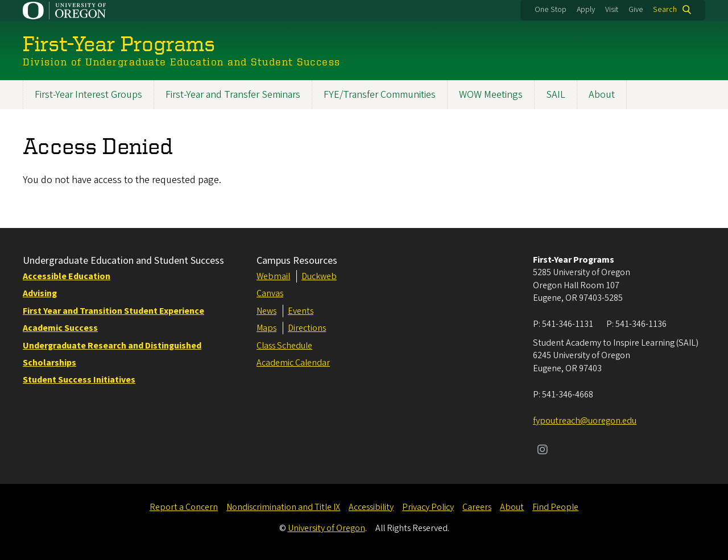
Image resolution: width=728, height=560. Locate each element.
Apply (586, 10)
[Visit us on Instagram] (543, 451)
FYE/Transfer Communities (380, 95)
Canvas (270, 293)
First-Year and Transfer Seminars (233, 95)
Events (301, 311)
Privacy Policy (428, 507)
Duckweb (319, 276)
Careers (477, 507)
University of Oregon (326, 528)
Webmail (273, 276)
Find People (555, 507)
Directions (307, 328)
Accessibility (371, 507)
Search (665, 10)
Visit (612, 10)
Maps (266, 328)
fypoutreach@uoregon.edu (585, 421)
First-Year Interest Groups (88, 95)
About (602, 95)
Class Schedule (284, 346)
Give (636, 10)
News (266, 311)
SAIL (556, 95)
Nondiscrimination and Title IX (283, 507)
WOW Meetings (491, 95)
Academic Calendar (293, 363)
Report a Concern (184, 507)
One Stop (551, 10)
